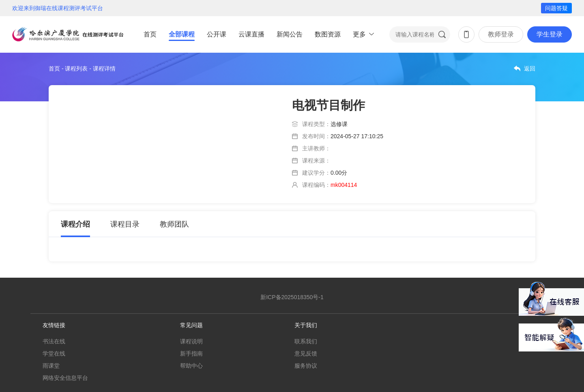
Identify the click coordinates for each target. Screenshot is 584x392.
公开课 (217, 34)
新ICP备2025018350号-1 (292, 297)
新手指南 (191, 353)
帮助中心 (191, 366)
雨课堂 (51, 366)
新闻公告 (290, 34)
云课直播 (251, 34)
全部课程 (182, 34)
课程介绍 (75, 224)
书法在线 (54, 341)
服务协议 (306, 366)
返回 (530, 69)
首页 (150, 34)
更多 (359, 34)
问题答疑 (556, 8)
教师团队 (174, 224)
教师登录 (501, 34)
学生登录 (550, 34)
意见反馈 (306, 353)
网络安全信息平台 (65, 378)
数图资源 (328, 34)
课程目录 (125, 224)
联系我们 (306, 341)
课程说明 (191, 341)
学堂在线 (54, 353)
